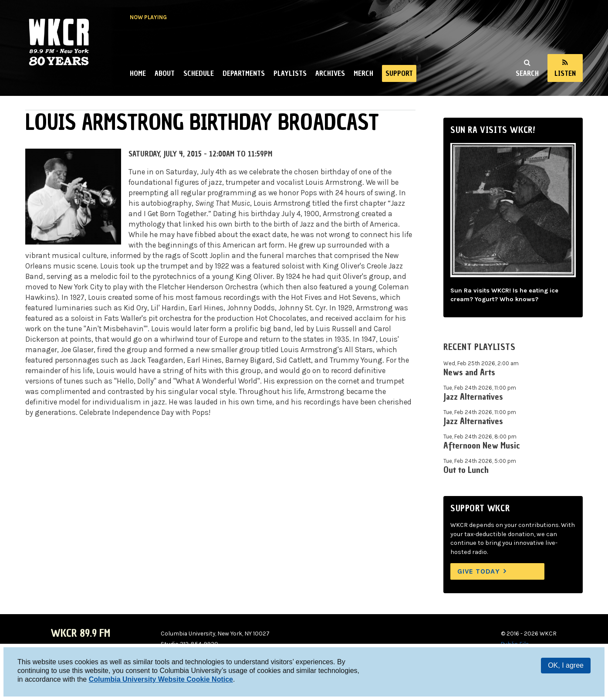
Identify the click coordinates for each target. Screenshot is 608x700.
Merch (363, 73)
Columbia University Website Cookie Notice (161, 679)
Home (138, 73)
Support (399, 73)
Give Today (479, 571)
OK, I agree (566, 665)
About (165, 73)
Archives (330, 73)
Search (527, 73)
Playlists (290, 73)
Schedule (199, 73)
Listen (565, 73)
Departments (244, 73)
